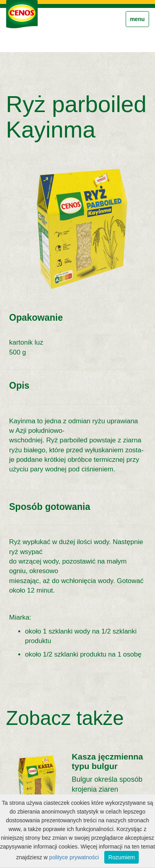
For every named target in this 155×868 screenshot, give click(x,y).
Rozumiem (122, 857)
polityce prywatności (74, 857)
